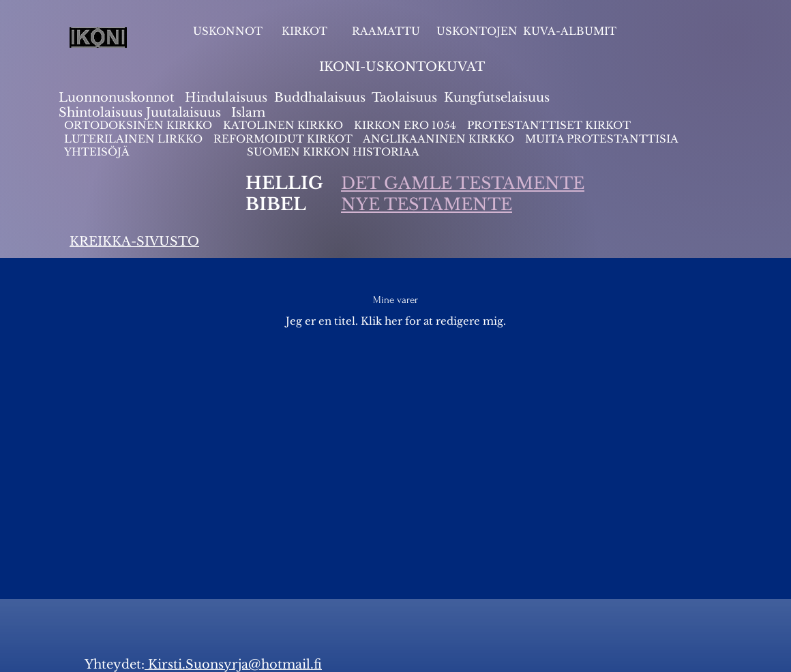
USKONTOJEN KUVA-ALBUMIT (526, 31)
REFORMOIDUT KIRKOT (283, 139)
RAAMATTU (386, 31)
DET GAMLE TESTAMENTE (463, 183)
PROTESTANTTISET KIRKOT (549, 125)
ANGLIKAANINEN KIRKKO (438, 139)
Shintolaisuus (102, 113)
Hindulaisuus (224, 98)
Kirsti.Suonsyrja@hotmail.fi (233, 664)
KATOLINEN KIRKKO (284, 125)
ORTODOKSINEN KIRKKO (139, 125)
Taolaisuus (404, 98)
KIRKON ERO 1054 (405, 125)
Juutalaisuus (183, 113)
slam (251, 113)
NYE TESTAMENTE (427, 204)
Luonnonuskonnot (118, 98)
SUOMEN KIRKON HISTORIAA (333, 152)
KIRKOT (306, 31)
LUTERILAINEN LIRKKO (135, 139)
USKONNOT (228, 31)
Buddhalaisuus (320, 98)
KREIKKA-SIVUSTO (134, 242)
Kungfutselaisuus (497, 98)
